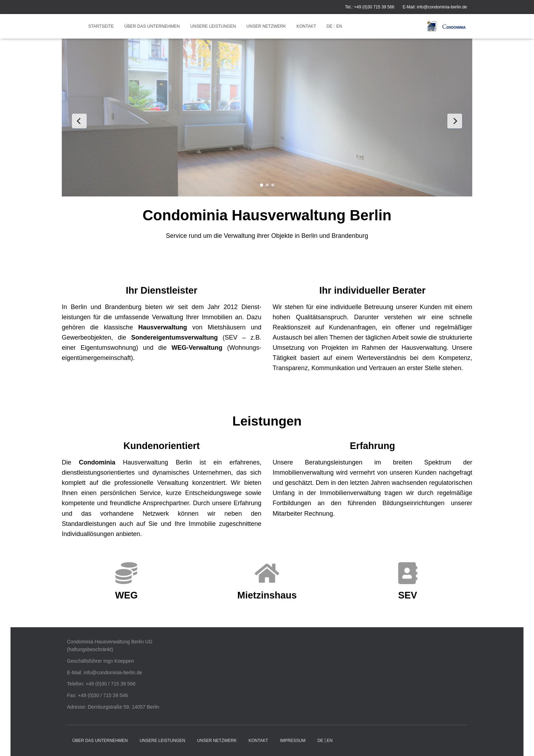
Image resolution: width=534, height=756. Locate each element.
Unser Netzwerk (266, 26)
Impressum (293, 741)
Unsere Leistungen (213, 26)
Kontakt (306, 26)
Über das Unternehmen (152, 26)
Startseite (101, 26)
